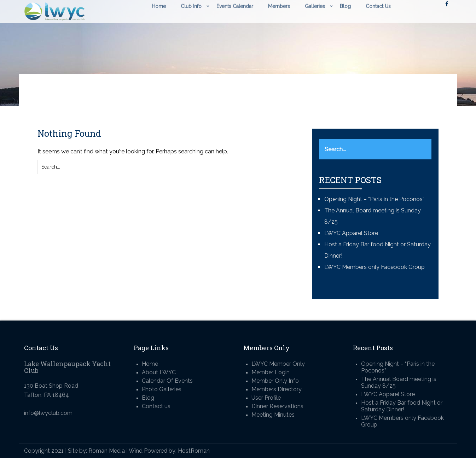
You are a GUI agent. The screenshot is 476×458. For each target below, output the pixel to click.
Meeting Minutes (273, 415)
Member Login (271, 372)
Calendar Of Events (167, 381)
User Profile (266, 398)
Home (150, 364)
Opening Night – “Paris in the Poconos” (374, 199)
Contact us (156, 406)
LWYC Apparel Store (351, 233)
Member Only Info (275, 381)
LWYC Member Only (278, 364)
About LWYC (159, 372)
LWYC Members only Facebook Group (375, 267)
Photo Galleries (162, 389)
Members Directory (277, 389)
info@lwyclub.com (48, 413)
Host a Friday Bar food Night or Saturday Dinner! (402, 406)
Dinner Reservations (277, 406)
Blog (148, 398)
